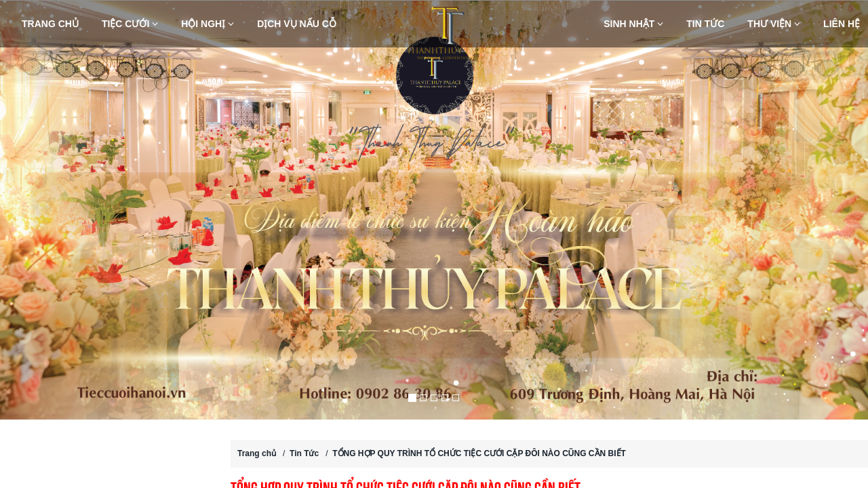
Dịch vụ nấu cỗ (297, 24)
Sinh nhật (633, 24)
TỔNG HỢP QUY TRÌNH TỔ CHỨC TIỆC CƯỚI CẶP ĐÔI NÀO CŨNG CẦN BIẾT (479, 453)
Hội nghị (208, 24)
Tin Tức (705, 24)
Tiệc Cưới (130, 24)
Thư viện (774, 24)
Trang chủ (50, 24)
